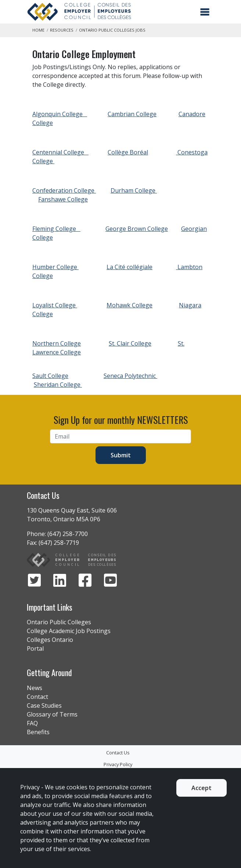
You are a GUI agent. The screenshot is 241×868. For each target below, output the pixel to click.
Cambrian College (132, 114)
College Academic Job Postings (69, 631)
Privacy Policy (118, 764)
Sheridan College (58, 385)
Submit (121, 455)
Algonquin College (60, 114)
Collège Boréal (128, 152)
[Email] (120, 436)
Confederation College (64, 190)
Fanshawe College (63, 199)
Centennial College (60, 152)
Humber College (55, 267)
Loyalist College (55, 305)
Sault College (50, 376)
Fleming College (56, 229)
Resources (62, 30)
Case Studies (44, 706)
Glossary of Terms (52, 714)
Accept (202, 788)
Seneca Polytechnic (130, 376)
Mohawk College (130, 305)
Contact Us (118, 753)
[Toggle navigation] (205, 12)
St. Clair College (130, 343)
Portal (35, 649)
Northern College (57, 343)
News (35, 688)
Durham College (134, 190)
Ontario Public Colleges (59, 622)
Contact (37, 697)
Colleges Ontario (50, 640)
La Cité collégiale (130, 267)
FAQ (32, 723)
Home (38, 30)
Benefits (38, 732)
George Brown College (137, 229)
